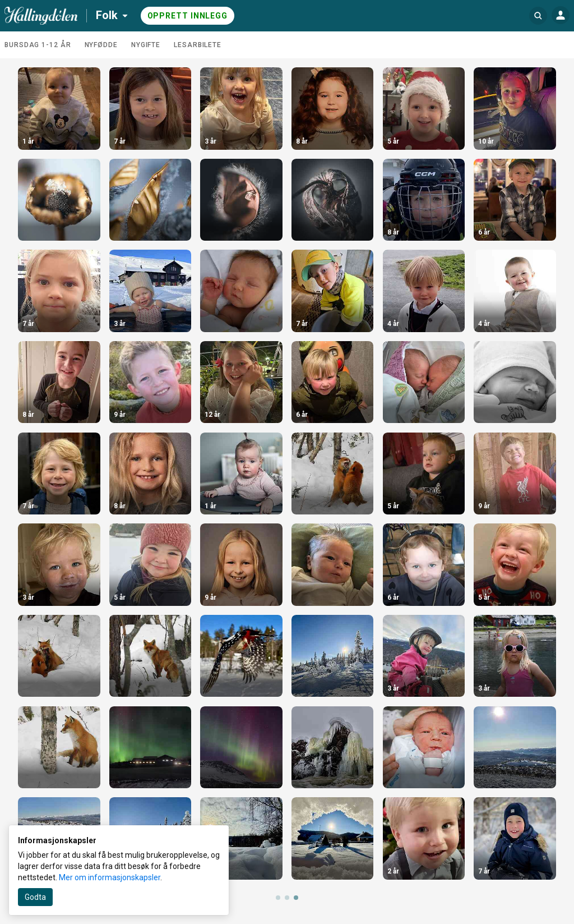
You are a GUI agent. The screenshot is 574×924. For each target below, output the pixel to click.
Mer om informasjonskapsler (110, 877)
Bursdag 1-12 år (38, 45)
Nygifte (146, 45)
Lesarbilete (198, 45)
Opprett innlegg (188, 16)
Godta (35, 897)
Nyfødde (101, 45)
